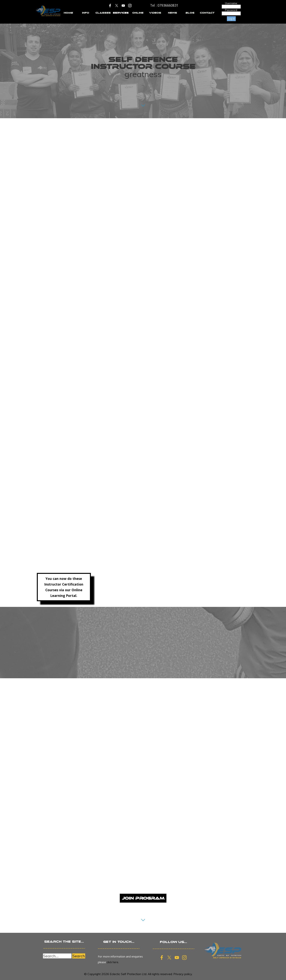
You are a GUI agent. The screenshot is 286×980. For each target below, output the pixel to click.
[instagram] (130, 5)
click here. (113, 962)
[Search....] (57, 956)
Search (79, 956)
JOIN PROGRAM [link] (143, 898)
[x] (117, 5)
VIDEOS (155, 13)
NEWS (172, 13)
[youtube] (123, 5)
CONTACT (207, 13)
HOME (68, 13)
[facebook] (110, 5)
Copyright (94, 974)
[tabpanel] (164, 5)
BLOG (190, 13)
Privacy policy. (183, 974)
